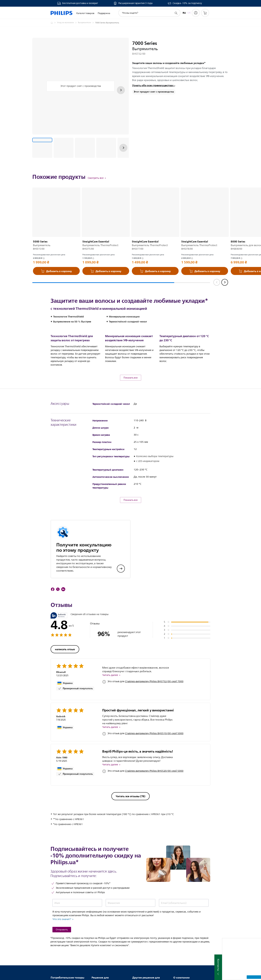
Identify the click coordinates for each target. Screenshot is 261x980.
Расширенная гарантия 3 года (135, 3)
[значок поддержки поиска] (176, 13)
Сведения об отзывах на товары (90, 639)
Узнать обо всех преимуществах (153, 85)
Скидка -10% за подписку (187, 3)
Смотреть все (96, 178)
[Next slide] (225, 282)
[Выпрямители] (86, 23)
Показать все (131, 403)
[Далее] (121, 90)
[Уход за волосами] (67, 23)
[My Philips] (196, 13)
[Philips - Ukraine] (54, 23)
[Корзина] (205, 13)
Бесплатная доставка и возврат (80, 3)
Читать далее (110, 700)
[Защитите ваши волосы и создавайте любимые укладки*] (42, 148)
